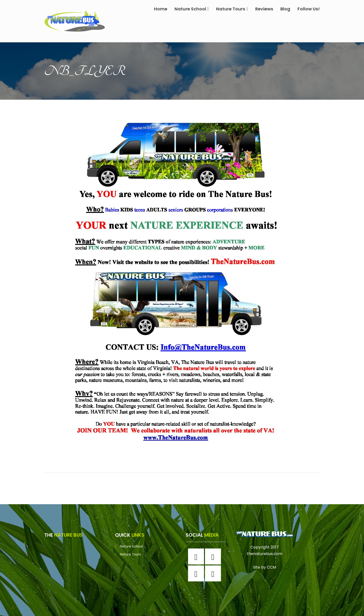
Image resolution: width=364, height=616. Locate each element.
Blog (285, 9)
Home (161, 9)
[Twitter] (197, 573)
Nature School (192, 9)
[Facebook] (197, 556)
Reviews (264, 9)
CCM (271, 567)
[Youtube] (214, 573)
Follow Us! (309, 9)
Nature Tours (232, 9)
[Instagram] (214, 556)
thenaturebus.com (265, 554)
